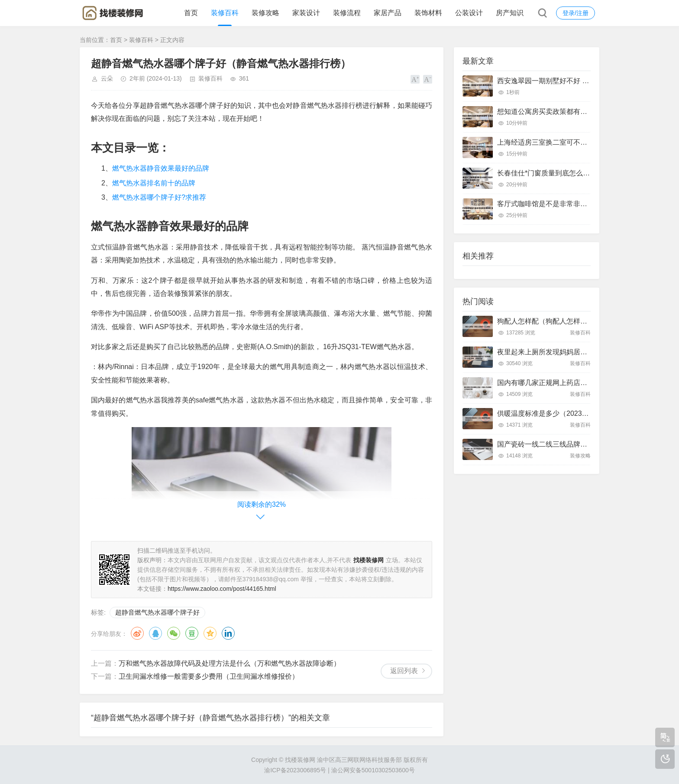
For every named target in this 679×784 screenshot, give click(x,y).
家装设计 (306, 13)
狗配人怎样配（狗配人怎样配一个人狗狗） (563, 321)
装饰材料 (428, 13)
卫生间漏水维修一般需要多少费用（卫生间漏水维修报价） (209, 676)
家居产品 (388, 13)
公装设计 (469, 13)
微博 (137, 633)
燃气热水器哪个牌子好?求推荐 (159, 197)
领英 (228, 633)
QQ (155, 633)
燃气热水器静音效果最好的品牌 (161, 168)
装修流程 (347, 13)
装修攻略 (265, 13)
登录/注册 (576, 13)
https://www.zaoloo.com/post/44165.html (222, 589)
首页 (191, 13)
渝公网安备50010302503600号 (373, 770)
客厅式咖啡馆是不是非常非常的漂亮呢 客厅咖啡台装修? (583, 204)
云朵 (107, 78)
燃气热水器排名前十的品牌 (154, 183)
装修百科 (225, 13)
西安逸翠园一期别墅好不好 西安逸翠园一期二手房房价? (583, 81)
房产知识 (510, 13)
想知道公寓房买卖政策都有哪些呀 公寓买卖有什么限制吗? (587, 112)
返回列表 (404, 671)
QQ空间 (210, 633)
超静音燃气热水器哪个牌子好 (157, 612)
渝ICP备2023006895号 (295, 770)
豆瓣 (192, 633)
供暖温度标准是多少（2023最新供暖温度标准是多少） (581, 413)
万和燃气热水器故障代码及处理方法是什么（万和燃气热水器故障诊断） (230, 663)
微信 (174, 633)
